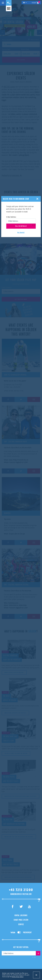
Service (21, 924)
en (25, 3)
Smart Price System (21, 920)
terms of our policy (18, 977)
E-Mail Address (11, 217)
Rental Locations (21, 915)
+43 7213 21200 (21, 890)
